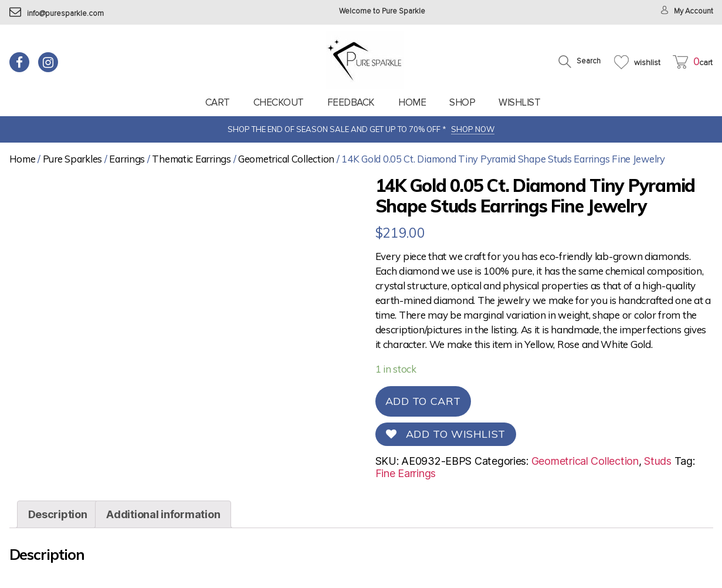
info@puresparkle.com (57, 14)
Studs (658, 461)
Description (58, 514)
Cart (218, 102)
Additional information (163, 514)
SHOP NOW (473, 129)
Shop (462, 102)
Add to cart (423, 401)
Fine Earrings (406, 473)
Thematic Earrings (191, 159)
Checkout (279, 102)
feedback (351, 102)
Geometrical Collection (286, 159)
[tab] (58, 514)
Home (412, 102)
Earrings (127, 159)
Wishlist (519, 102)
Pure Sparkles (73, 159)
